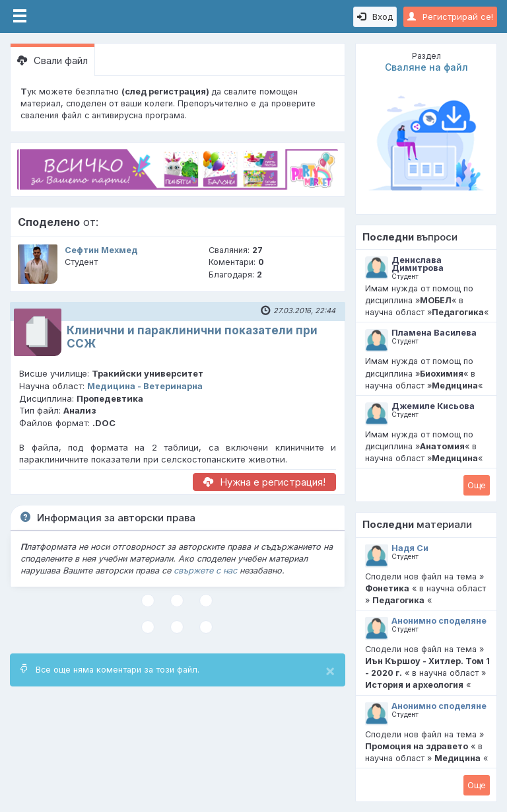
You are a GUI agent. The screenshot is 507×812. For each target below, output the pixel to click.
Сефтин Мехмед (101, 250)
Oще (477, 485)
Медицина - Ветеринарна (145, 386)
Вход (375, 17)
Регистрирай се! (450, 17)
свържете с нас (205, 571)
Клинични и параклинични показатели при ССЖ (192, 337)
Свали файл (52, 60)
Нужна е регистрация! (264, 482)
